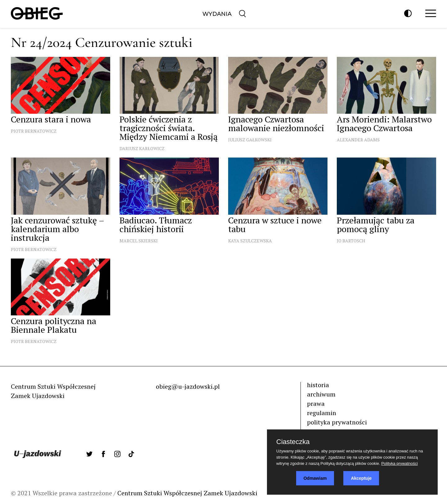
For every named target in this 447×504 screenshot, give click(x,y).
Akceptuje (361, 478)
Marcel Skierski (139, 241)
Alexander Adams (358, 140)
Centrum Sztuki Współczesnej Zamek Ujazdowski (187, 493)
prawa (316, 403)
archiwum (321, 394)
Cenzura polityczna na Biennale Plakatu (54, 325)
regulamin (322, 413)
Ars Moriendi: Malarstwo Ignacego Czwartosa (384, 124)
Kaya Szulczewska (250, 241)
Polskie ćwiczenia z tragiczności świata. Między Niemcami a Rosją (169, 128)
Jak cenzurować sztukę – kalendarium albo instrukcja (57, 229)
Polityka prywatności (400, 463)
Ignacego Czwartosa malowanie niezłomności (276, 124)
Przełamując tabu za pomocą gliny (376, 225)
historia (318, 385)
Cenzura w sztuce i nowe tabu (275, 225)
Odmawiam (315, 478)
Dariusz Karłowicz (142, 148)
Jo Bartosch (351, 241)
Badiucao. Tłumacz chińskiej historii (156, 225)
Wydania (217, 14)
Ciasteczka (293, 442)
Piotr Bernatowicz (34, 131)
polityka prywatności (337, 422)
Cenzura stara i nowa (51, 119)
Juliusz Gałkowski (250, 140)
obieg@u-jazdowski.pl (188, 386)
